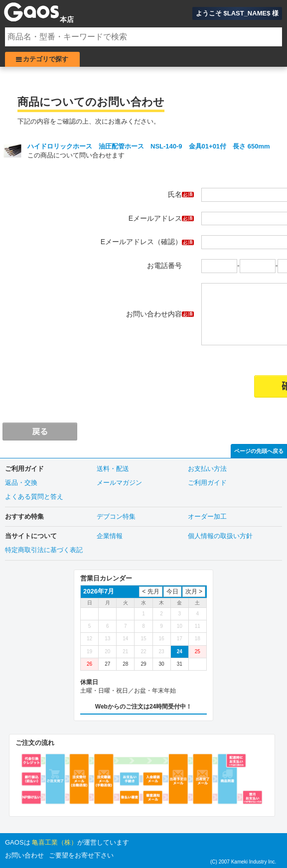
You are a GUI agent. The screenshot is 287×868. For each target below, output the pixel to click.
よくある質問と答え (34, 497)
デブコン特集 (116, 516)
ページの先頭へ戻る (259, 451)
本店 (67, 19)
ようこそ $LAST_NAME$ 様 (237, 13)
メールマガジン (119, 483)
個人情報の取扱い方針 (220, 536)
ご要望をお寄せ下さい (81, 855)
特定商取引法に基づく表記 (44, 550)
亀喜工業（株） (55, 842)
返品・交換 (21, 483)
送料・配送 (113, 469)
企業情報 (110, 536)
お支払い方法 (207, 469)
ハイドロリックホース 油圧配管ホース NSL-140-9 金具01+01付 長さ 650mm (149, 146)
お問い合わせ (24, 855)
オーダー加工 (207, 516)
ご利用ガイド (207, 483)
